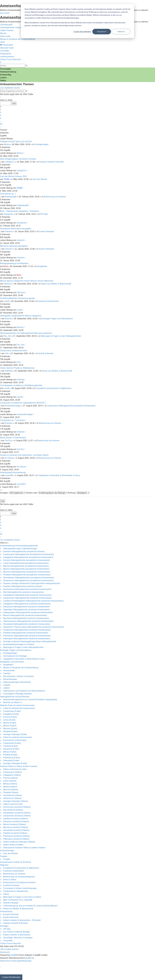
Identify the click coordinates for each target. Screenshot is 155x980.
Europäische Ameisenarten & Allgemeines (53, 388)
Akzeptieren (102, 32)
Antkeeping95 (11, 197)
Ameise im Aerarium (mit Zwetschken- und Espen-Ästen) (24, 455)
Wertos (7, 144)
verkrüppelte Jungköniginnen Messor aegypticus (21, 316)
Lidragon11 (10, 162)
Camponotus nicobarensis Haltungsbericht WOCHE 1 (23, 403)
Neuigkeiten (42, 266)
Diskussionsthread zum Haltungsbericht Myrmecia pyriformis (26, 333)
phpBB (14, 955)
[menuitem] (11, 28)
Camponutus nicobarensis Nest (13, 351)
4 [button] (1, 115)
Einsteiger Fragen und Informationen (57, 319)
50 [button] (1, 124)
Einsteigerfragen (41, 144)
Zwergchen (8, 214)
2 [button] (1, 110)
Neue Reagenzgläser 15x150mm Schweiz (18, 159)
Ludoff (6, 301)
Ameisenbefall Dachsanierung (13, 472)
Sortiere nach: (47, 493)
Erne (6, 266)
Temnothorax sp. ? (8, 194)
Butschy (8, 319)
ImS (7, 353)
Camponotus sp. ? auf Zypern (13, 420)
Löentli (6, 388)
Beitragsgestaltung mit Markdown (14, 263)
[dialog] (77, 21)
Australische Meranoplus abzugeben (16, 229)
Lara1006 (9, 475)
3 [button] (1, 112)
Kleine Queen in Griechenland (13, 438)
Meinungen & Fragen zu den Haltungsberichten (61, 336)
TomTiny (8, 441)
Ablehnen (121, 32)
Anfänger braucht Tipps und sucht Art (16, 141)
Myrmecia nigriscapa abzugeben (14, 246)
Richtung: (79, 493)
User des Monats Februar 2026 (13, 176)
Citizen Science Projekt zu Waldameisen (17, 368)
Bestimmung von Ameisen (55, 197)
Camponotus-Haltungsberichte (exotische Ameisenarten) (71, 406)
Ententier (9, 423)
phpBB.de (30, 958)
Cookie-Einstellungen (82, 32)
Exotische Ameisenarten (49, 301)
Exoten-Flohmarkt (46, 231)
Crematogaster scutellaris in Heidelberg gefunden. (21, 385)
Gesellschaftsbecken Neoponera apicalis (17, 298)
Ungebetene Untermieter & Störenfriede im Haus (59, 475)
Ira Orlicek (9, 458)
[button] (0, 97)
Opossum (8, 284)
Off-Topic (44, 214)
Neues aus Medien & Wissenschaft (56, 284)
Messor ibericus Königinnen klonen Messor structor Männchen (27, 281)
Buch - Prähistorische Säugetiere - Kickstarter (20, 211)
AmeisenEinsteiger (13, 406)
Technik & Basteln (46, 353)
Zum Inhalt (5, 13)
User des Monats (40, 179)
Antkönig (9, 371)
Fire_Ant (7, 336)
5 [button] (1, 118)
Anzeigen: (13, 493)
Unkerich (9, 231)
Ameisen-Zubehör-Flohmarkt (51, 162)
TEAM (6, 179)
